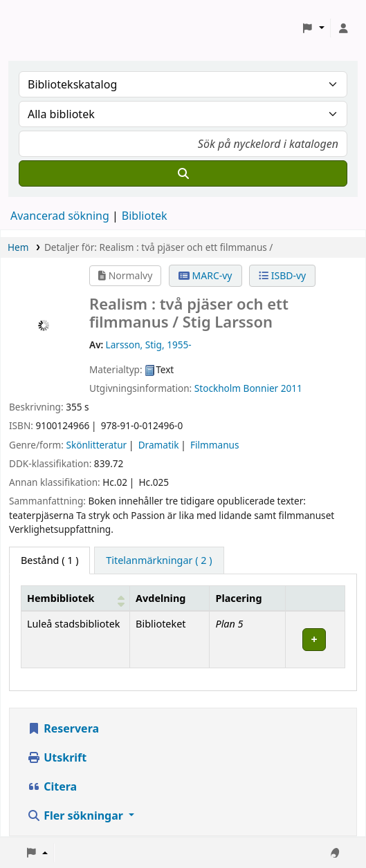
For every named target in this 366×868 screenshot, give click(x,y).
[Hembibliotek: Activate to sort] (76, 598)
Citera (52, 786)
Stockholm (218, 388)
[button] (313, 28)
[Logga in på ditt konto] (343, 28)
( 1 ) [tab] (49, 560)
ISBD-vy (282, 275)
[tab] (159, 560)
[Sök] (183, 173)
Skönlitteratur (96, 445)
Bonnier (261, 388)
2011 (292, 388)
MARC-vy (205, 275)
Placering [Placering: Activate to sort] (238, 598)
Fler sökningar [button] (76, 815)
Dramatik (159, 445)
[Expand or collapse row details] (315, 640)
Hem (18, 247)
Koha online (46, 28)
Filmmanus (214, 445)
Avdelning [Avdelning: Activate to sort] (161, 598)
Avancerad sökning (60, 216)
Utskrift (57, 757)
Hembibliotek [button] (61, 598)
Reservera (63, 728)
